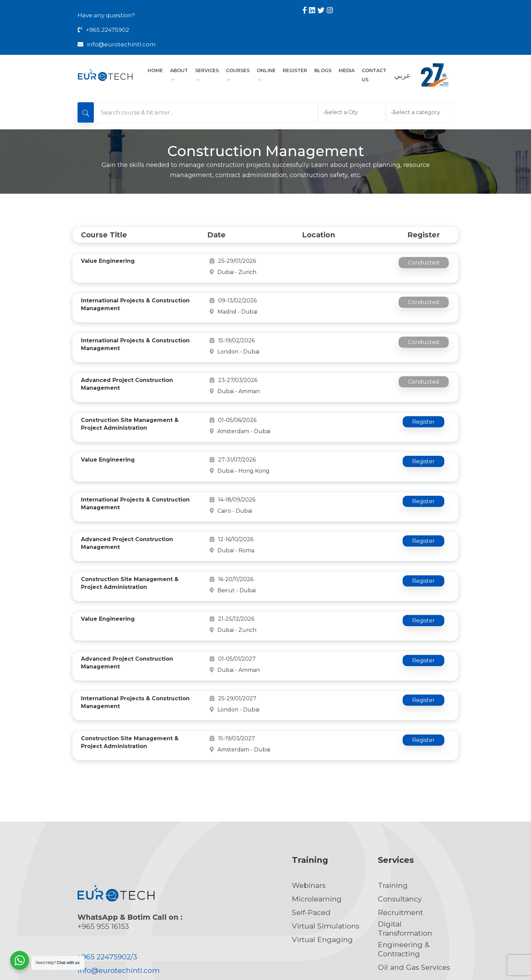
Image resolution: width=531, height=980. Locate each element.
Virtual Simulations (326, 859)
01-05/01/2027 (233, 602)
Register (295, 70)
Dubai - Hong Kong (334, 435)
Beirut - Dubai (327, 537)
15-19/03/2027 (232, 674)
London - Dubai (329, 326)
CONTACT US (374, 75)
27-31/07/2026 (233, 435)
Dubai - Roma (327, 500)
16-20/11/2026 (231, 537)
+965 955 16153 (103, 859)
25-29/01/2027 (233, 638)
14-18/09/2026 (232, 464)
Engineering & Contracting (404, 882)
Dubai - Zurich (328, 261)
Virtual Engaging (322, 872)
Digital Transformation (405, 861)
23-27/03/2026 (233, 362)
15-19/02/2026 (232, 326)
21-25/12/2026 (232, 573)
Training (393, 818)
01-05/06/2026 (233, 399)
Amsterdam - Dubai (335, 399)
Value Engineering (108, 261)
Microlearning (317, 832)
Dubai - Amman (330, 362)
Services (207, 74)
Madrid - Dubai (328, 289)
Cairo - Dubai (326, 464)
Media (347, 70)
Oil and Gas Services (414, 900)
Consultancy (400, 832)
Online (266, 74)
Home (155, 70)
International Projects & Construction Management (135, 293)
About (179, 74)
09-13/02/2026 (233, 289)
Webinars (309, 818)
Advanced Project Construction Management (127, 366)
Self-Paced (311, 845)
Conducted (424, 263)
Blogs (323, 70)
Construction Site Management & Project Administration (130, 403)
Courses (238, 74)
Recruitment (400, 845)
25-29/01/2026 (233, 261)
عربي (402, 75)
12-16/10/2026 (231, 500)
